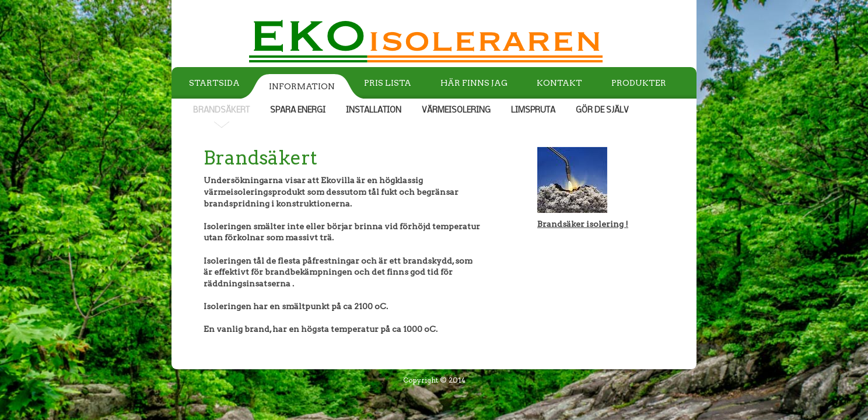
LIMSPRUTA (533, 111)
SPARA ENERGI (298, 111)
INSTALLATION (374, 111)
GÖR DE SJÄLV (602, 111)
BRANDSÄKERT (221, 111)
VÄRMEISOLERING (456, 111)
